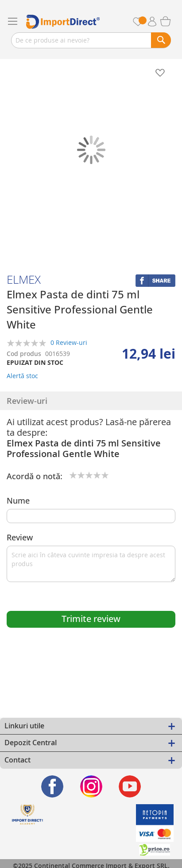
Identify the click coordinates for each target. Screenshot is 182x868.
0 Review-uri (69, 342)
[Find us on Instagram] (91, 786)
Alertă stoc (22, 376)
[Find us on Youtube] (130, 786)
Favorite (143, 22)
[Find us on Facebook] (52, 786)
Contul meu (155, 22)
